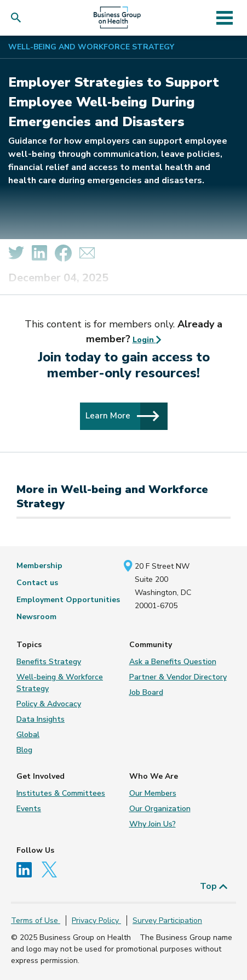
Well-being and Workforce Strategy (91, 47)
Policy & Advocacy (49, 704)
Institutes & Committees (61, 793)
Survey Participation (167, 920)
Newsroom (36, 617)
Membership (39, 566)
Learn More (122, 416)
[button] (18, 18)
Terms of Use (36, 920)
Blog (24, 750)
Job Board (146, 692)
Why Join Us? (153, 824)
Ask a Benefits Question (173, 662)
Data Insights (41, 719)
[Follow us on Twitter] (52, 869)
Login (147, 340)
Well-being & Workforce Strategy (60, 683)
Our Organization (160, 809)
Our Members (153, 793)
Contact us (37, 583)
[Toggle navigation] (225, 18)
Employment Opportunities (68, 600)
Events (29, 809)
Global (28, 735)
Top (214, 886)
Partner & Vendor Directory (178, 677)
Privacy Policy (96, 920)
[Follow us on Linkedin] (28, 869)
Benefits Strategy (49, 662)
